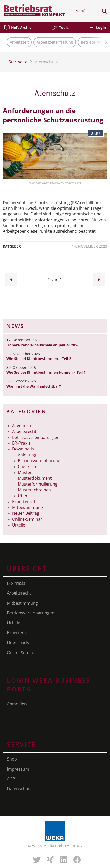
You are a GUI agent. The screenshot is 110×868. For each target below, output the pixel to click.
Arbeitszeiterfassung (55, 42)
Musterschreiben (34, 490)
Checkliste (28, 466)
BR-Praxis (21, 443)
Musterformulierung (38, 484)
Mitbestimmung (28, 507)
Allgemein (22, 425)
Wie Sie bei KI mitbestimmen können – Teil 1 (46, 372)
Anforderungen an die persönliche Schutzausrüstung (53, 115)
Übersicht (27, 496)
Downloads (23, 449)
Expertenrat (24, 502)
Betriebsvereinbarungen (36, 437)
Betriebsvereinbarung (39, 461)
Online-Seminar (27, 519)
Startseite (18, 62)
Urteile (19, 525)
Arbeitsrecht (24, 431)
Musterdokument (35, 478)
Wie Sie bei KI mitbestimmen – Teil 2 (39, 359)
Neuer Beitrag (26, 513)
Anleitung (27, 455)
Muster (25, 472)
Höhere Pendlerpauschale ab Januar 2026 (43, 345)
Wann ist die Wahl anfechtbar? (34, 386)
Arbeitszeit (19, 42)
